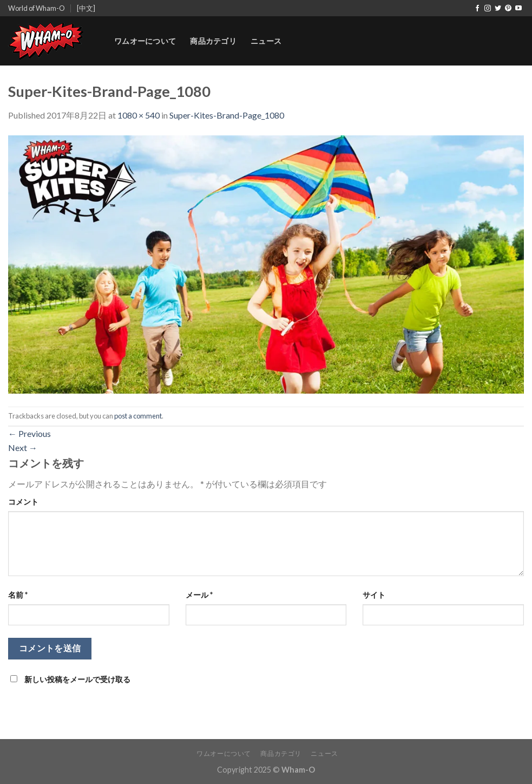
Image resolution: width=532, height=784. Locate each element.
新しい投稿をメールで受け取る (77, 679)
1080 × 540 (139, 115)
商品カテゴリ (213, 41)
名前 (18, 595)
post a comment (138, 416)
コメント (23, 502)
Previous (29, 433)
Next (23, 447)
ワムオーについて (145, 41)
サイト (374, 595)
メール (199, 595)
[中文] (86, 8)
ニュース (266, 41)
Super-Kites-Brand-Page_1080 (227, 115)
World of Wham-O (37, 8)
